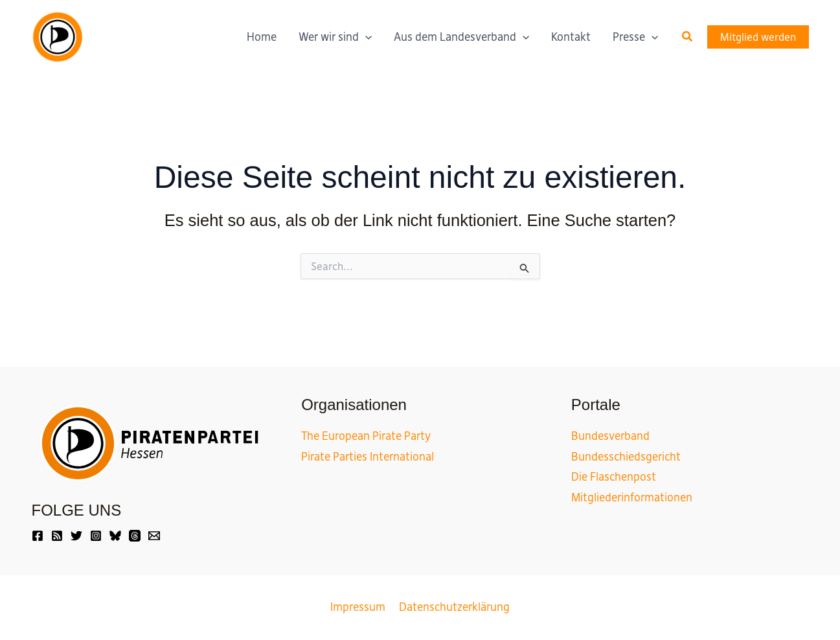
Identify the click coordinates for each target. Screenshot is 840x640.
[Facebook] (38, 536)
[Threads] (135, 536)
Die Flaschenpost (614, 477)
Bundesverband (610, 436)
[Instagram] (96, 536)
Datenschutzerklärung (453, 607)
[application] (365, 37)
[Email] (154, 536)
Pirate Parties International (368, 457)
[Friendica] (57, 536)
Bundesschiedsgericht (626, 457)
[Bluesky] (115, 536)
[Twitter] (76, 536)
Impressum (359, 607)
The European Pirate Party (366, 436)
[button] (688, 37)
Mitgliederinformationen (632, 497)
